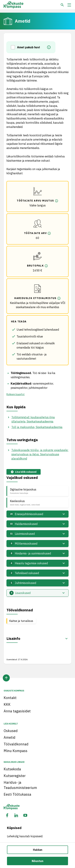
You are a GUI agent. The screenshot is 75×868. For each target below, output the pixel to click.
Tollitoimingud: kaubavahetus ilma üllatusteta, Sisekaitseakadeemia (33, 419)
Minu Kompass (16, 751)
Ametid (10, 737)
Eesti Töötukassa (17, 794)
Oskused (11, 731)
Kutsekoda (12, 769)
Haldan (38, 850)
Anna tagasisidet (17, 711)
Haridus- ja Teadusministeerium (20, 785)
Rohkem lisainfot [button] (16, 394)
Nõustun (37, 861)
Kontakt (10, 698)
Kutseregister (15, 776)
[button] (14, 47)
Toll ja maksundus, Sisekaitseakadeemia (37, 427)
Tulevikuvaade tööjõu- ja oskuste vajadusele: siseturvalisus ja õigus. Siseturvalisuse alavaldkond (40, 454)
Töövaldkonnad (16, 744)
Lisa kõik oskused (24, 472)
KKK (7, 704)
